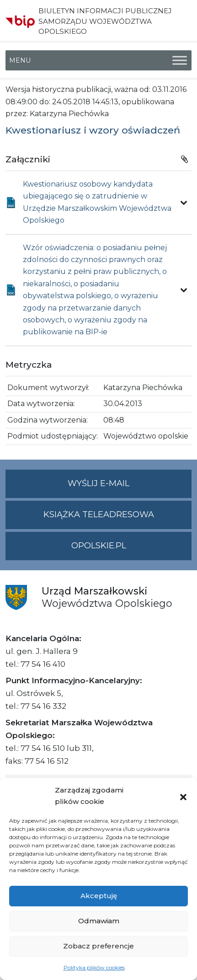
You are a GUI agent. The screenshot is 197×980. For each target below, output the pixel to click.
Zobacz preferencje (98, 946)
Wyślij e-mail (130, 487)
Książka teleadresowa (99, 514)
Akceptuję (99, 896)
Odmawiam (99, 921)
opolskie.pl (99, 546)
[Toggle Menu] (180, 61)
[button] (183, 796)
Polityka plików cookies (94, 967)
